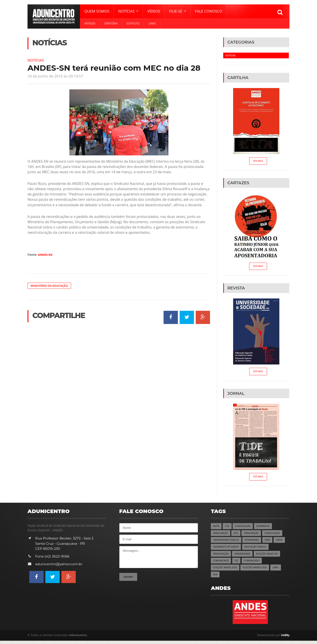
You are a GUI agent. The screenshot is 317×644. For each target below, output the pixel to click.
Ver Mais (258, 161)
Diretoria (111, 23)
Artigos (90, 23)
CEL (238, 563)
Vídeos (154, 11)
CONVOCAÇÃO (244, 528)
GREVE (283, 542)
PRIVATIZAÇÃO (221, 556)
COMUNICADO (221, 563)
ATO (237, 535)
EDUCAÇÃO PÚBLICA (258, 549)
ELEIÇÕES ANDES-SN (270, 556)
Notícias (36, 60)
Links (152, 23)
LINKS (279, 571)
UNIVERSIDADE (244, 556)
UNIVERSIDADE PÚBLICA (227, 542)
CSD (228, 528)
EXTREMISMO (254, 542)
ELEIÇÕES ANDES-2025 (258, 571)
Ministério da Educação (51, 286)
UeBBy (285, 638)
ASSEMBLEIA (265, 528)
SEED (271, 542)
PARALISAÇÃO (221, 535)
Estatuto (133, 23)
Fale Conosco (209, 11)
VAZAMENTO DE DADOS (227, 549)
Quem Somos (97, 11)
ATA (215, 578)
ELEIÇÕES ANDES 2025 (226, 571)
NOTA (216, 528)
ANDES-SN (46, 255)
